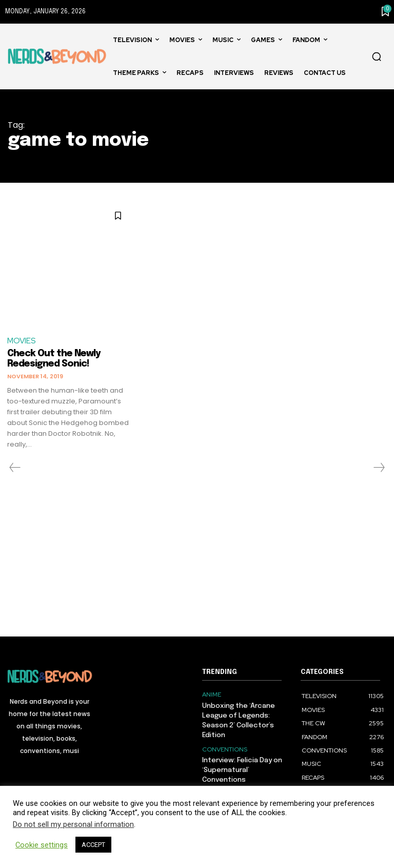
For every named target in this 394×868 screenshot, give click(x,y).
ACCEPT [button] (93, 845)
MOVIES (22, 341)
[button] (377, 56)
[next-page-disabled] (379, 468)
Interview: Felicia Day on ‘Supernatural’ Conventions (241, 767)
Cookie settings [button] (42, 845)
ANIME (212, 695)
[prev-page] (15, 468)
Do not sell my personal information (73, 824)
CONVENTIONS (225, 747)
